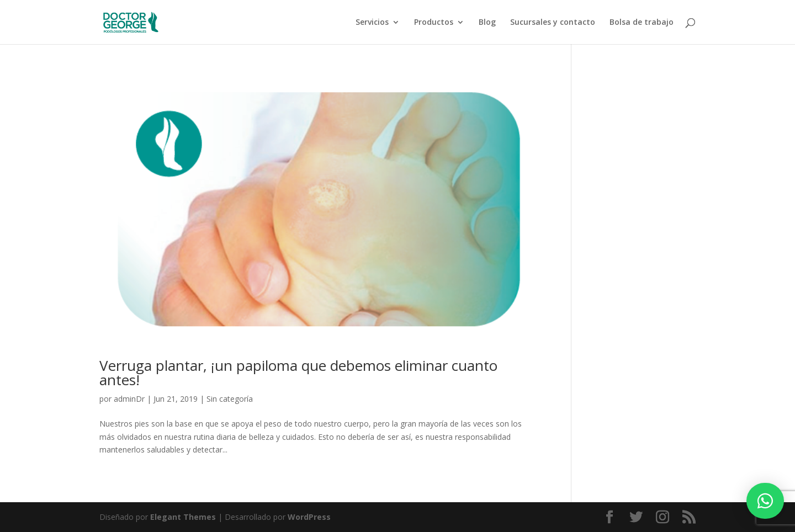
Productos (434, 23)
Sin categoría (230, 399)
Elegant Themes (183, 517)
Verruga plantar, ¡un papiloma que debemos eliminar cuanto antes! (298, 373)
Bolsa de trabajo (642, 23)
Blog (487, 23)
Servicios (372, 23)
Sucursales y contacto (553, 23)
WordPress (309, 517)
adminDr (129, 399)
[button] (765, 501)
